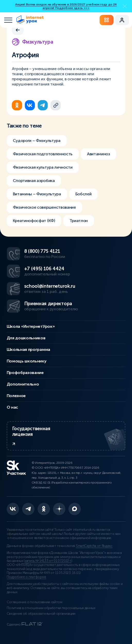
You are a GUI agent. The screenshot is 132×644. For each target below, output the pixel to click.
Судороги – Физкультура (37, 141)
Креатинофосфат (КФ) (34, 221)
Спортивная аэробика (34, 181)
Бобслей (83, 194)
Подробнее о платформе (27, 577)
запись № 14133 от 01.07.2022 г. (48, 561)
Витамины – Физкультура (37, 194)
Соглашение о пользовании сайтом (35, 602)
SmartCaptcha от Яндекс (94, 546)
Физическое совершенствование (44, 207)
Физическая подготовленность (43, 154)
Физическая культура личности (43, 167)
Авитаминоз (99, 154)
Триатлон (79, 221)
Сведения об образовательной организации (41, 614)
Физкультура (33, 42)
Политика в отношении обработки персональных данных (51, 608)
